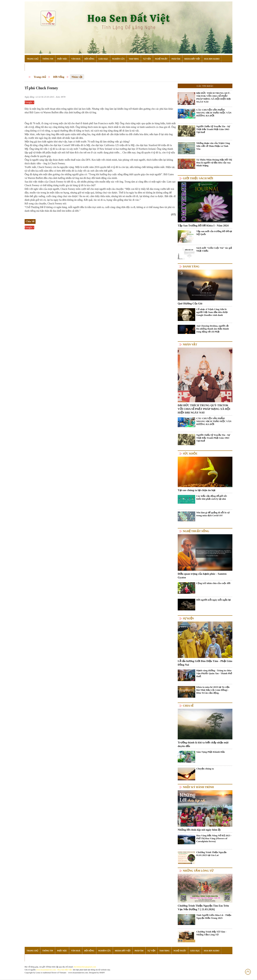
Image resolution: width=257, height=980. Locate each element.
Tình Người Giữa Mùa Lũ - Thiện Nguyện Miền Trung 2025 (214, 917)
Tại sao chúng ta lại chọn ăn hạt (197, 490)
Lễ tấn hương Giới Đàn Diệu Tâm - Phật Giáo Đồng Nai (205, 663)
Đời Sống (89, 59)
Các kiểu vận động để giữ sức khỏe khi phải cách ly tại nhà (212, 497)
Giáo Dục (103, 59)
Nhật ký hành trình (198, 787)
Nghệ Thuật (161, 59)
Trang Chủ (33, 59)
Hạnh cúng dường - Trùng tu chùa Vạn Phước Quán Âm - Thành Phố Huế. (214, 673)
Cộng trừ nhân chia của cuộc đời (213, 583)
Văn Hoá (76, 59)
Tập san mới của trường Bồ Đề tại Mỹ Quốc (214, 233)
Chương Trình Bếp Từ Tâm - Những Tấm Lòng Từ (211, 933)
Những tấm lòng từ (198, 871)
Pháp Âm (176, 59)
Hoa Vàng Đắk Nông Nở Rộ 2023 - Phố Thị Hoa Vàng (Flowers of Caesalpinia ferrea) (214, 838)
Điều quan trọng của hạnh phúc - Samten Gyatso (202, 576)
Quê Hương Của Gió (190, 303)
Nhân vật (77, 77)
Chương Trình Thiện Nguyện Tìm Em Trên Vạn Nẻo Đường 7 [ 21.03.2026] (203, 908)
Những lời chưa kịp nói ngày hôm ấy (199, 830)
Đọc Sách (32, 67)
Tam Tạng (134, 59)
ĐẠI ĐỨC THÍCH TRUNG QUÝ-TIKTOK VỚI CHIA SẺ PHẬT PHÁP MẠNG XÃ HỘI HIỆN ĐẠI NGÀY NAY (214, 97)
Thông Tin (48, 59)
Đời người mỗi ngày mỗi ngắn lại (214, 600)
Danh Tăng (191, 266)
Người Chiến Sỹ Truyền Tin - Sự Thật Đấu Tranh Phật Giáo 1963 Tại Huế (213, 129)
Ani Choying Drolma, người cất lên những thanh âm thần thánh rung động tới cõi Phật (213, 329)
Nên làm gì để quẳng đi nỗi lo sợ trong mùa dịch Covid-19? (213, 514)
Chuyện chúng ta (205, 769)
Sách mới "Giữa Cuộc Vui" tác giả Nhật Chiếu (214, 249)
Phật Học (62, 59)
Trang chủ (40, 77)
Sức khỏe (190, 454)
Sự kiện (188, 618)
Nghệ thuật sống (196, 531)
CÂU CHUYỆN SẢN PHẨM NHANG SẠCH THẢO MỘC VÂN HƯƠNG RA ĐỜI (214, 113)
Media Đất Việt (192, 59)
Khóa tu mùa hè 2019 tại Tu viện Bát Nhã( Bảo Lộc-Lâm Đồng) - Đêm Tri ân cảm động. (213, 690)
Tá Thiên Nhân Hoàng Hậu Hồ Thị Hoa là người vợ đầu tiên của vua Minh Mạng (214, 163)
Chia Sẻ (188, 706)
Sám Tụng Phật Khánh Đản (211, 752)
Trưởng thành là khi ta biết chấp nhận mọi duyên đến (203, 744)
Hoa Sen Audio (212, 59)
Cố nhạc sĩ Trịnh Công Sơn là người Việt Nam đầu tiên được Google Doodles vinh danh (212, 312)
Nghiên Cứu (118, 59)
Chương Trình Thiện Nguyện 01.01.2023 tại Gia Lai (211, 854)
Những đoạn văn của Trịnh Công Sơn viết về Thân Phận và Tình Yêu (213, 146)
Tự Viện (147, 59)
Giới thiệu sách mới (198, 178)
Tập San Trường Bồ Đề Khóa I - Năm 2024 (203, 226)
